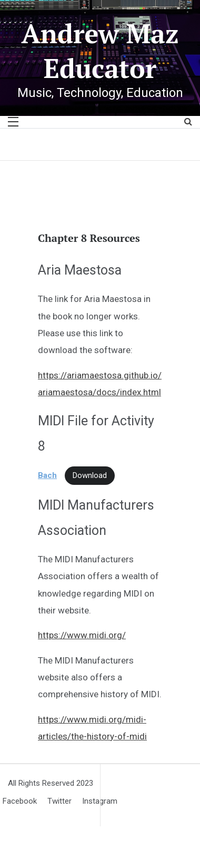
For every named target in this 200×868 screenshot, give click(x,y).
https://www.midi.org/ (82, 635)
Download (90, 475)
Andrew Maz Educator (100, 51)
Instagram (100, 801)
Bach (47, 475)
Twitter (59, 801)
